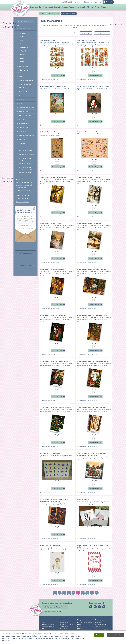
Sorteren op (86, 33)
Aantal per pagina (102, 33)
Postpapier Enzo (36, 7)
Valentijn (23, 51)
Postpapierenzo (82, 620)
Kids (20, 104)
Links (79, 630)
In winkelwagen (57, 75)
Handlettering (24, 92)
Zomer (22, 62)
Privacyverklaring (47, 632)
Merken (98, 7)
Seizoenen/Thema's (26, 29)
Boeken (21, 76)
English (44, 628)
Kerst (22, 40)
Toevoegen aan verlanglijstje (51, 79)
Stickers (22, 143)
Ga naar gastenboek (23, 202)
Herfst (22, 37)
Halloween (23, 33)
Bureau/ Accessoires (26, 80)
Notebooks (22, 119)
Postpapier (23, 131)
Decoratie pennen (25, 84)
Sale (91, 7)
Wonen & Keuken (68, 7)
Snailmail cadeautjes (26, 135)
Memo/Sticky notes (25, 115)
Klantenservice (47, 620)
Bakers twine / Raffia (23, 71)
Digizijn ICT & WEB (105, 642)
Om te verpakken (24, 123)
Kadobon (21, 100)
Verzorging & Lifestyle (52, 7)
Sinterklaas (24, 47)
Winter (22, 58)
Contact (44, 630)
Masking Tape (23, 112)
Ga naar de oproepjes (26, 229)
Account (44, 623)
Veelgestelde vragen (48, 624)
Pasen (22, 44)
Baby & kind (80, 7)
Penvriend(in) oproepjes (85, 623)
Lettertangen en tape (26, 108)
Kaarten (21, 96)
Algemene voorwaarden (48, 626)
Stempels (22, 139)
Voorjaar (23, 55)
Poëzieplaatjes (24, 127)
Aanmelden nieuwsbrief (51, 611)
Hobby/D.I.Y (23, 88)
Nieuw (104, 7)
